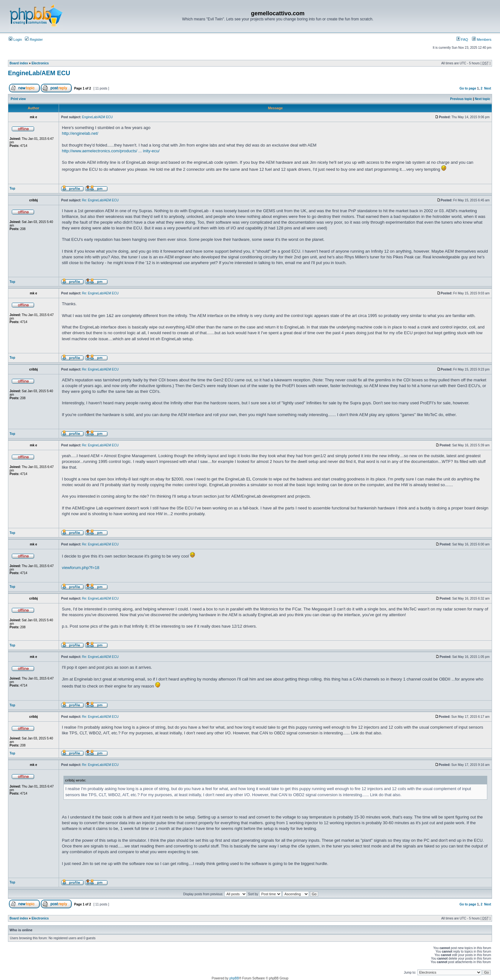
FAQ (462, 40)
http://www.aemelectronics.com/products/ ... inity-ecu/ (111, 151)
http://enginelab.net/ (80, 133)
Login (15, 40)
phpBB (234, 978)
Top (12, 188)
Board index (19, 63)
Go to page (468, 88)
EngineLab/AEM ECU (39, 73)
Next (488, 88)
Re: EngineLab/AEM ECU (100, 200)
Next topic (482, 99)
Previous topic (461, 99)
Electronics (40, 63)
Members (482, 40)
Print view (18, 99)
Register (34, 40)
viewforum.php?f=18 (81, 568)
